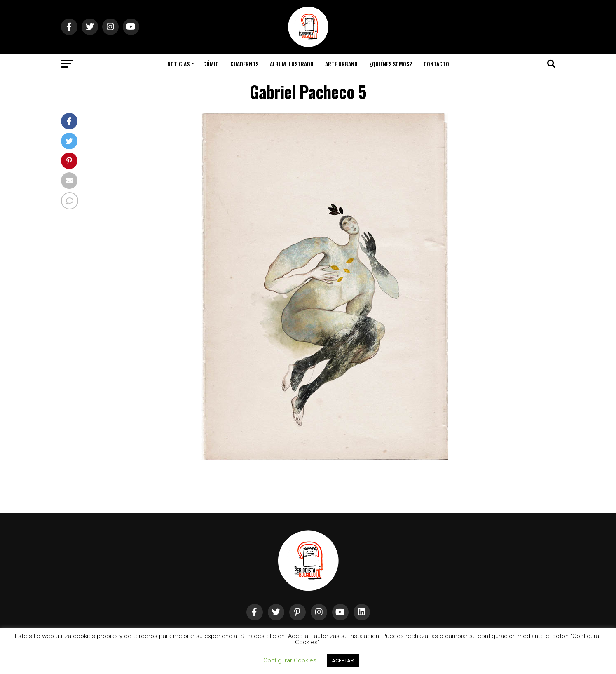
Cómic (211, 64)
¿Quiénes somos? (391, 64)
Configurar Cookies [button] (290, 660)
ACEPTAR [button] (343, 661)
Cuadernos (244, 64)
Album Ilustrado (292, 64)
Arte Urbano (341, 64)
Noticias (178, 64)
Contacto (436, 64)
